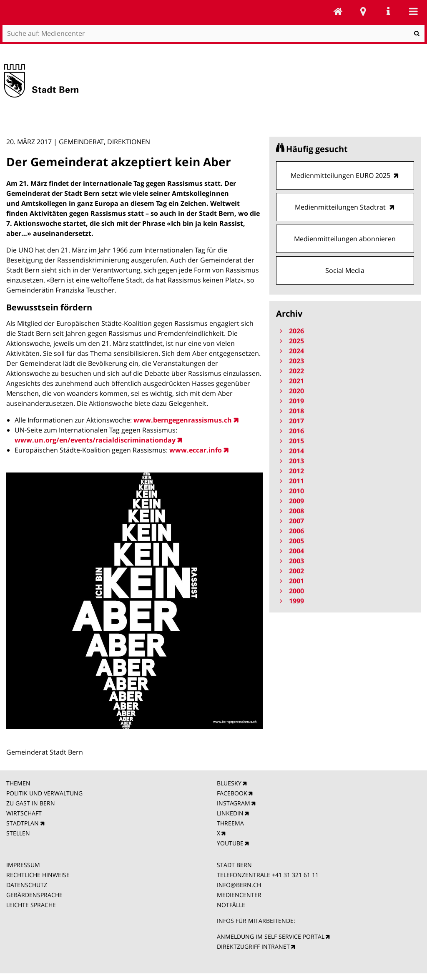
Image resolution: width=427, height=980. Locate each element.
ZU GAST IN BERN (31, 803)
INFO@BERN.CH (239, 885)
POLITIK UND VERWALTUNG (44, 793)
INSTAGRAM (234, 803)
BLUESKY (229, 783)
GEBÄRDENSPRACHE (34, 895)
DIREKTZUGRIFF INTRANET (253, 946)
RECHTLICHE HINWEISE (38, 875)
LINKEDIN (230, 813)
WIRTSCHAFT (24, 813)
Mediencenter (338, 11)
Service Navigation (388, 11)
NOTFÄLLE (231, 905)
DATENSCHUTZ (27, 885)
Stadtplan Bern (363, 11)
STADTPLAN (23, 823)
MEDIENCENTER (239, 895)
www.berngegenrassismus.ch (183, 420)
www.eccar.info (196, 450)
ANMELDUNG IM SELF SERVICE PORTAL (271, 936)
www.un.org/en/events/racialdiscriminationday (95, 440)
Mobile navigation (413, 11)
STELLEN (18, 833)
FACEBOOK (232, 793)
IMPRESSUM (23, 865)
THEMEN (18, 783)
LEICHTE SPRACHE (31, 905)
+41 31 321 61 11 (295, 875)
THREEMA (230, 823)
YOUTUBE (230, 843)
